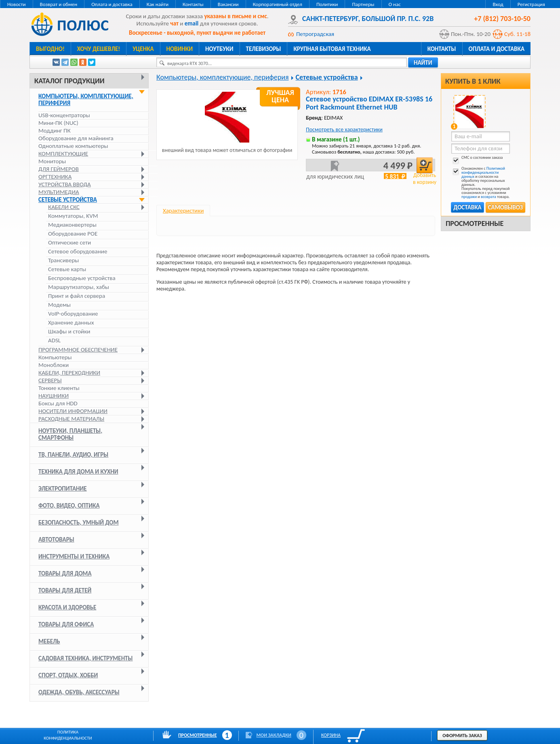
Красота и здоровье (67, 607)
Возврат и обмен (59, 4)
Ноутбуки (219, 49)
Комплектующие (63, 154)
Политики (327, 4)
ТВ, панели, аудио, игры (73, 455)
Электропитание (63, 489)
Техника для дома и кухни (78, 472)
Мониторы (52, 161)
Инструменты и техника (74, 556)
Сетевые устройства (68, 200)
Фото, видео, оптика (69, 506)
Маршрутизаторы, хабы (79, 287)
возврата (488, 197)
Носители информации (73, 411)
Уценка (143, 49)
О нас (395, 4)
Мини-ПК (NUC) (58, 123)
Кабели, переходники (69, 373)
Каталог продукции (69, 81)
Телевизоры (264, 49)
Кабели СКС (64, 207)
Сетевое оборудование (78, 252)
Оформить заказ (462, 736)
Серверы (50, 380)
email (192, 23)
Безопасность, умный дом (79, 523)
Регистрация (531, 4)
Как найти (158, 4)
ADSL (54, 340)
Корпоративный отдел (278, 4)
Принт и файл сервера (77, 296)
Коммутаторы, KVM (73, 216)
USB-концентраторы (64, 115)
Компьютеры (55, 357)
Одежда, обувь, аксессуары (79, 692)
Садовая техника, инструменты (86, 658)
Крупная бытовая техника (332, 49)
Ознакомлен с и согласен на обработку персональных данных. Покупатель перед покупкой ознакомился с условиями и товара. (480, 183)
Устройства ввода (65, 184)
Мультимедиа (59, 192)
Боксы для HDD (58, 403)
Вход (498, 4)
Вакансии (228, 4)
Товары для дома (65, 573)
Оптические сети (69, 243)
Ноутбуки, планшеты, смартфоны (70, 434)
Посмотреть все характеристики (344, 130)
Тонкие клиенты (59, 388)
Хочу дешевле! (99, 49)
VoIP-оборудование (73, 314)
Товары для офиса (66, 624)
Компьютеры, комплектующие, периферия (86, 100)
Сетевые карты (67, 269)
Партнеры (363, 4)
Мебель (49, 641)
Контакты (193, 4)
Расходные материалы (71, 419)
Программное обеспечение (78, 350)
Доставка (467, 207)
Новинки (180, 49)
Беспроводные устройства (82, 278)
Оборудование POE (73, 234)
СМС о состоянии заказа (477, 159)
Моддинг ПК (55, 131)
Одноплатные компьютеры (73, 146)
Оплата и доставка (112, 4)
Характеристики (183, 211)
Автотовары (56, 540)
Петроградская (315, 34)
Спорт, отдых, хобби (68, 675)
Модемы (59, 305)
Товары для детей (65, 590)
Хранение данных (71, 323)
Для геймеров (59, 169)
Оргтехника (55, 177)
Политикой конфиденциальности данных (483, 172)
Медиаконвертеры (72, 225)
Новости (17, 4)
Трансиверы (63, 260)
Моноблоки (54, 365)
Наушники (54, 396)
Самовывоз (505, 207)
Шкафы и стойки (69, 332)
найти (423, 63)
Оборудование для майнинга (76, 138)
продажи (469, 197)
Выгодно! (50, 49)
